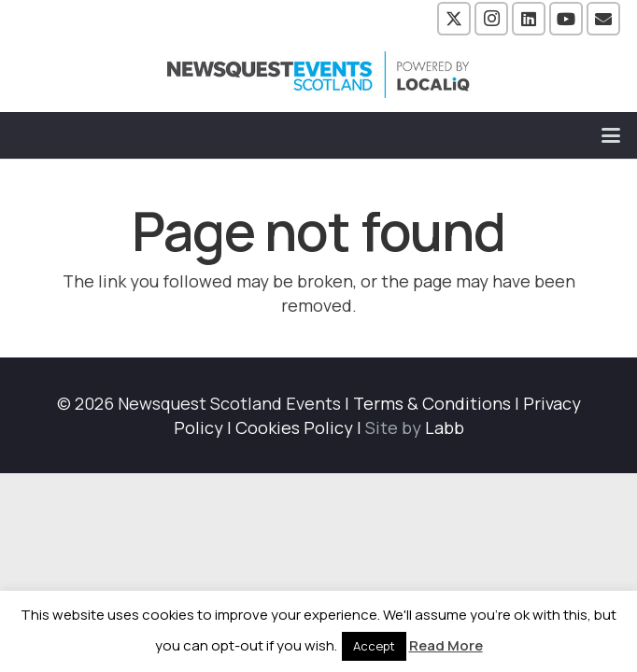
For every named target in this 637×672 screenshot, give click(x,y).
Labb (445, 427)
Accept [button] (374, 646)
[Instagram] (491, 19)
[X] (454, 19)
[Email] (603, 19)
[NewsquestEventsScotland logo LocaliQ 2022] (318, 75)
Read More (446, 645)
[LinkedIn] (529, 19)
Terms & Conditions (432, 403)
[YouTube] (566, 19)
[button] (611, 135)
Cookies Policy (294, 427)
